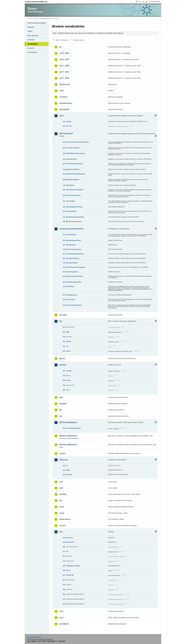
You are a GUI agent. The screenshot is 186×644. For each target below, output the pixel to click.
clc (67, 466)
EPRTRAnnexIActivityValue (76, 267)
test (61, 532)
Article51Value (71, 235)
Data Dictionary (45, 19)
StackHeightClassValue (74, 207)
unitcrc (68, 351)
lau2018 (63, 494)
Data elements (33, 36)
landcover (64, 460)
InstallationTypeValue (74, 282)
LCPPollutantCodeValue (74, 164)
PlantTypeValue (71, 295)
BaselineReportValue (73, 240)
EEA (37, 2)
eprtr (61, 116)
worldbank (64, 624)
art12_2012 (64, 53)
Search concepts (79, 40)
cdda (62, 91)
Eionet (37, 19)
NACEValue (70, 286)
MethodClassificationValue (75, 174)
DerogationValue (72, 263)
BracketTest (70, 542)
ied (61, 416)
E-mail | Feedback (34, 637)
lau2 (61, 488)
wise (61, 618)
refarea (68, 341)
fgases (62, 358)
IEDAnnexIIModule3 (68, 436)
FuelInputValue (71, 159)
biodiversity (65, 84)
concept (69, 371)
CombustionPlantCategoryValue (77, 142)
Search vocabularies (62, 40)
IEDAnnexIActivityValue (74, 276)
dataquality (64, 109)
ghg (61, 397)
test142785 (70, 575)
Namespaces (32, 52)
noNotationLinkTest (73, 566)
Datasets (31, 27)
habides (63, 404)
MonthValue (70, 185)
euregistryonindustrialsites (71, 229)
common (63, 97)
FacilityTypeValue (72, 272)
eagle (68, 470)
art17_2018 (64, 78)
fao (61, 321)
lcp (61, 500)
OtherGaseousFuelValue (75, 190)
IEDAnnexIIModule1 (68, 422)
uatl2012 (69, 475)
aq (60, 47)
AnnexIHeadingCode (73, 428)
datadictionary (66, 103)
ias (61, 410)
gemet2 (63, 365)
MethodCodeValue (72, 180)
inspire (62, 453)
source (68, 380)
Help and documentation (37, 23)
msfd (62, 507)
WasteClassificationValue (75, 217)
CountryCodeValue (73, 148)
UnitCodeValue (71, 211)
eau (67, 551)
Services (31, 48)
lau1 (61, 482)
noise (62, 513)
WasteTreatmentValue (74, 221)
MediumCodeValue (73, 169)
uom (61, 611)
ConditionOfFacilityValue (75, 254)
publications (65, 519)
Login (140, 2)
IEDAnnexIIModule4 (68, 445)
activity (68, 121)
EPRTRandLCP (66, 134)
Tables (30, 31)
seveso (63, 525)
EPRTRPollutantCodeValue (76, 153)
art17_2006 (64, 66)
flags (68, 332)
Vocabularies (33, 44)
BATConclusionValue (73, 249)
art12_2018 (64, 59)
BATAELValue (71, 245)
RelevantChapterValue (74, 305)
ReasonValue (71, 201)
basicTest (69, 538)
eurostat (63, 315)
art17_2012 (64, 72)
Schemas (31, 40)
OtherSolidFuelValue (73, 195)
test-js (68, 570)
